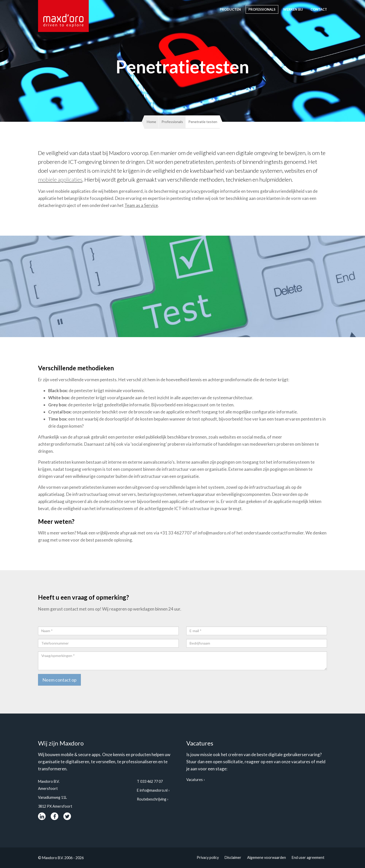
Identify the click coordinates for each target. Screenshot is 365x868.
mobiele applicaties (60, 179)
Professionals (262, 9)
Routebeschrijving (152, 799)
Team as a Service (141, 205)
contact (319, 9)
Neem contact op (59, 680)
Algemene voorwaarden (267, 857)
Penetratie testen (203, 122)
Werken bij (293, 9)
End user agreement (308, 857)
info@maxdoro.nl (154, 790)
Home (151, 122)
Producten (230, 9)
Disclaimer (233, 857)
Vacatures (195, 780)
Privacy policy (208, 857)
